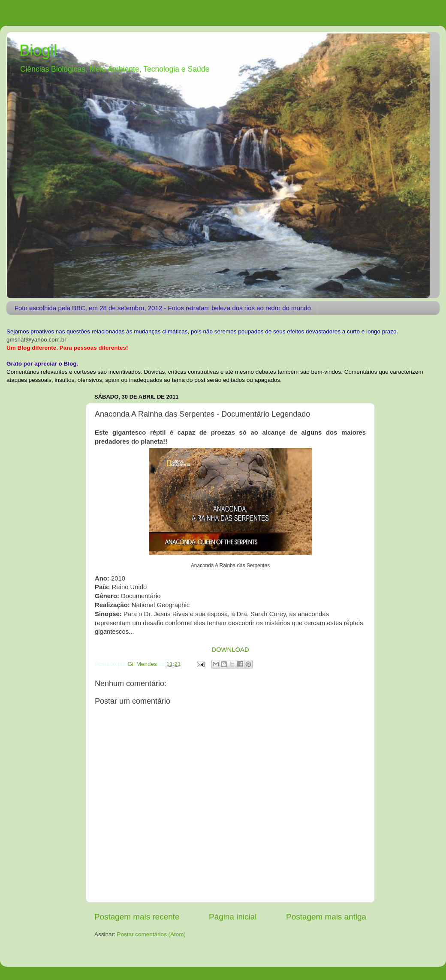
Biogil (38, 50)
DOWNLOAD (230, 650)
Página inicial (233, 917)
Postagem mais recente (137, 917)
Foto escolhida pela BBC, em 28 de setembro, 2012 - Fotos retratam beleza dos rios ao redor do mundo (163, 308)
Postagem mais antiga (326, 917)
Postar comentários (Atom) (152, 934)
